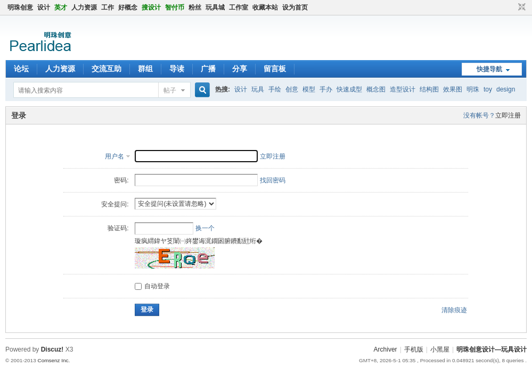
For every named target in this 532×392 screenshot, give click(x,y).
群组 (145, 69)
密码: (121, 180)
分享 (240, 69)
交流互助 (107, 69)
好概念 (128, 7)
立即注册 (508, 115)
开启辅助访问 (512, 7)
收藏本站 (265, 7)
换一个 (205, 228)
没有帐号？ (479, 115)
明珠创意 (20, 7)
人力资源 (84, 7)
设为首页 (295, 7)
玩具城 (215, 7)
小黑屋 (440, 349)
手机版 (414, 349)
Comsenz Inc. (54, 360)
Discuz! (52, 349)
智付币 (175, 7)
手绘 (275, 89)
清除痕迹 (454, 310)
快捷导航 (489, 69)
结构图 (429, 89)
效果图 (453, 89)
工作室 (239, 7)
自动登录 (152, 286)
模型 (309, 89)
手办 (326, 89)
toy (488, 89)
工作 (108, 7)
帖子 (170, 90)
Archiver (386, 349)
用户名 (114, 156)
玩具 (258, 89)
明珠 (473, 89)
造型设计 (403, 89)
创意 (292, 89)
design (506, 89)
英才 (61, 7)
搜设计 (151, 7)
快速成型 (349, 89)
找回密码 (273, 180)
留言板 (275, 69)
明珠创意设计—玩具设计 (492, 349)
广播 (208, 69)
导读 (177, 69)
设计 (44, 7)
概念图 (376, 89)
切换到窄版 (521, 7)
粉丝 (195, 7)
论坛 (21, 69)
